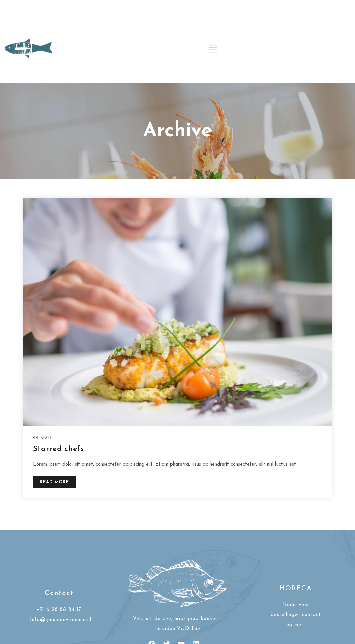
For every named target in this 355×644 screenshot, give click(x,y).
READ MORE (54, 482)
